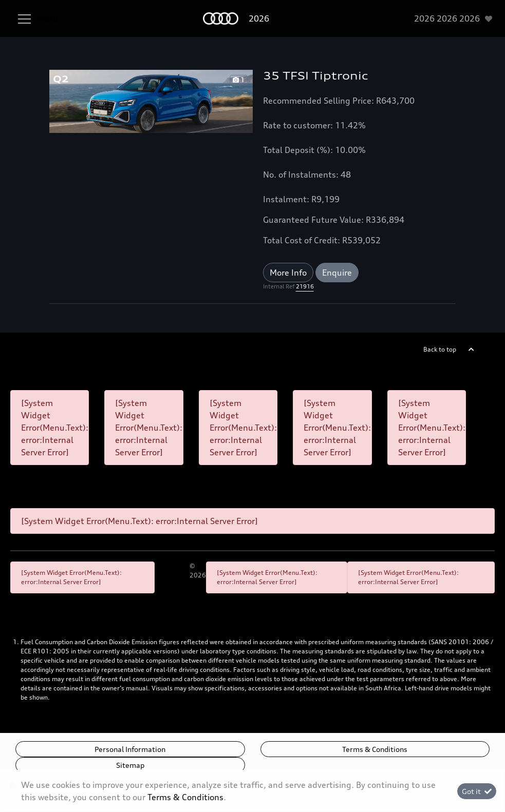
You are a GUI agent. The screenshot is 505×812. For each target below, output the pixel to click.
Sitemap (130, 765)
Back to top (440, 349)
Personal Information (130, 749)
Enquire (337, 273)
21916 (305, 286)
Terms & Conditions (375, 749)
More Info (288, 273)
